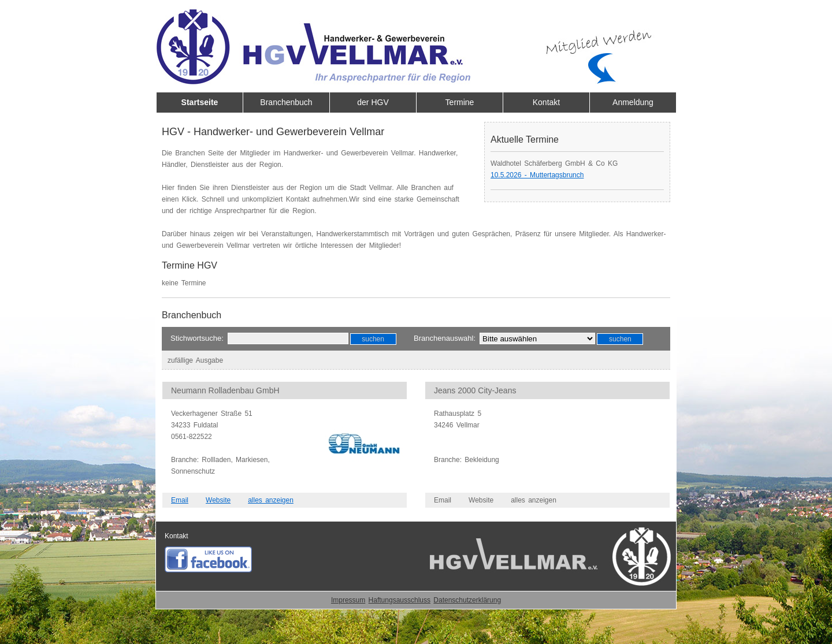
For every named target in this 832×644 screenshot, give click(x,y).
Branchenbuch (286, 102)
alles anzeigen (271, 500)
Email (180, 500)
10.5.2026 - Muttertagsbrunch (537, 175)
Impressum (348, 600)
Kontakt (546, 102)
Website (218, 500)
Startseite (200, 102)
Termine (460, 102)
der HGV (373, 102)
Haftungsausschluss (400, 600)
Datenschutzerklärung (467, 600)
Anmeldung (633, 102)
